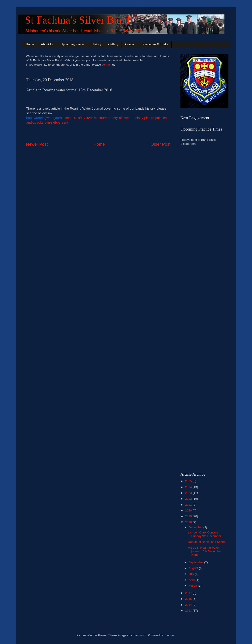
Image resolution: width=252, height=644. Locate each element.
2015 (189, 599)
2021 (189, 505)
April (192, 580)
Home (30, 44)
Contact (130, 44)
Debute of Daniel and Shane (207, 542)
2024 (189, 487)
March (193, 586)
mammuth (140, 635)
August (194, 568)
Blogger (170, 635)
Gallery (113, 44)
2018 (189, 522)
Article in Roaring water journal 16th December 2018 (205, 551)
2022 (189, 499)
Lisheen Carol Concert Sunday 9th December (205, 534)
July (192, 574)
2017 (189, 593)
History (96, 44)
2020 (189, 510)
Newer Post (37, 144)
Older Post (161, 144)
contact (107, 65)
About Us (47, 44)
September (196, 562)
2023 (189, 493)
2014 (189, 605)
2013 (189, 611)
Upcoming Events (72, 44)
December (196, 527)
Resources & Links (155, 44)
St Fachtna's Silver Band (77, 20)
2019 (189, 516)
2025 (189, 481)
